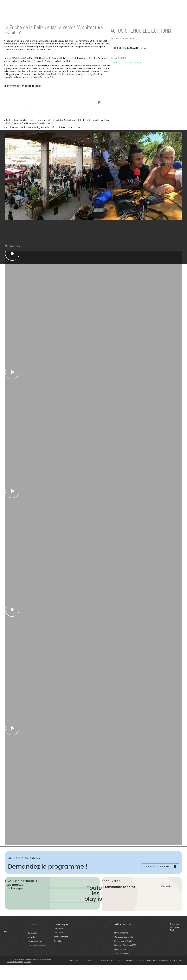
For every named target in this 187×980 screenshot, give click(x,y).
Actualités (32, 938)
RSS (139, 63)
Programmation (35, 942)
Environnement (61, 937)
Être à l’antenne (121, 933)
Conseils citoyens (134, 961)
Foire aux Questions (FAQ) (126, 946)
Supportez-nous (122, 954)
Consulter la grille (160, 867)
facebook (116, 63)
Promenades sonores (157, 961)
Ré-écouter (33, 934)
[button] (8, 177)
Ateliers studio (78, 961)
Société (57, 941)
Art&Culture (59, 933)
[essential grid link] (12, 254)
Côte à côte (177, 961)
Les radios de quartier (111, 961)
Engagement (120, 950)
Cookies (27, 962)
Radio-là (92, 961)
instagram (129, 63)
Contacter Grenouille (124, 938)
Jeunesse (58, 929)
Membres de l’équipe (124, 942)
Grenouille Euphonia (37, 946)
